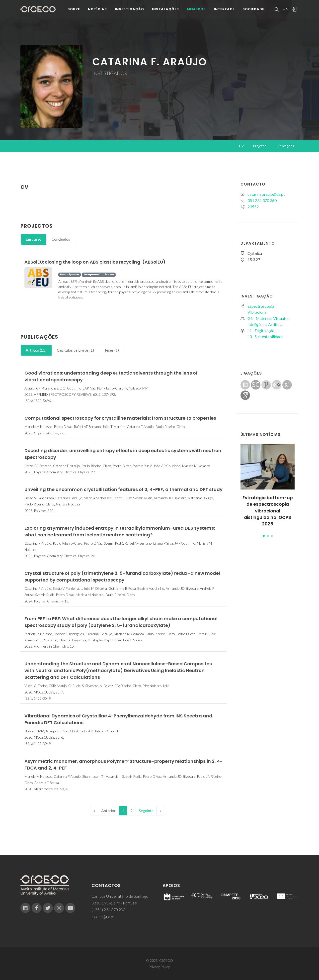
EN (285, 10)
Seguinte (146, 811)
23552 (253, 207)
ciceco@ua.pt (103, 917)
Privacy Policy (159, 967)
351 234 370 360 (262, 200)
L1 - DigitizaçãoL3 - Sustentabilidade (265, 334)
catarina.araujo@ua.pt (266, 194)
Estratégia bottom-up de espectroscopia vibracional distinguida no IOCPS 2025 (268, 511)
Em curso (34, 239)
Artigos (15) (36, 350)
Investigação (129, 10)
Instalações (165, 10)
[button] (264, 536)
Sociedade (253, 10)
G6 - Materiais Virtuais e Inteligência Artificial (268, 321)
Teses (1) (112, 350)
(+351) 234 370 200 (108, 910)
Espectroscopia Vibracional (261, 309)
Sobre (74, 10)
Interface (224, 10)
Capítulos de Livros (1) (75, 350)
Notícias (97, 10)
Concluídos (61, 239)
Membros (196, 10)
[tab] (34, 239)
